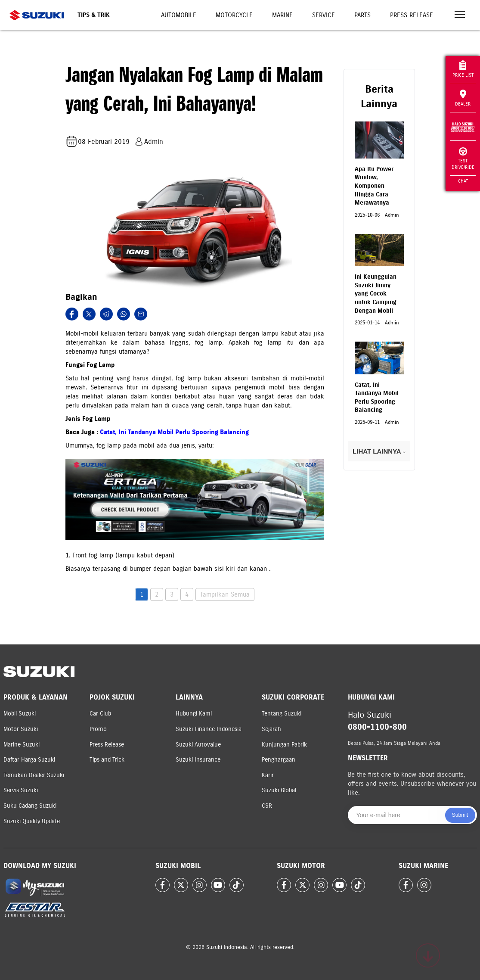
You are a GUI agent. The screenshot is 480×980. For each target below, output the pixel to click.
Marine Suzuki (22, 745)
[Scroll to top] (428, 955)
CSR (267, 806)
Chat (463, 181)
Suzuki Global (279, 790)
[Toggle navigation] (460, 15)
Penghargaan (279, 760)
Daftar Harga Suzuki (29, 760)
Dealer (463, 98)
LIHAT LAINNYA (379, 451)
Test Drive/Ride (463, 159)
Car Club (100, 714)
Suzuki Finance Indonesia (209, 729)
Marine (282, 15)
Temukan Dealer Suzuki (34, 775)
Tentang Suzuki (282, 714)
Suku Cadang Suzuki (30, 806)
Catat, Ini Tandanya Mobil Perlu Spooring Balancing (174, 432)
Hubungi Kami (194, 714)
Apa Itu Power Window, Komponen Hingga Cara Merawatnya (374, 186)
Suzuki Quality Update (32, 821)
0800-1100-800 (377, 727)
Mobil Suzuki (20, 714)
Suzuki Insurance (198, 760)
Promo (98, 729)
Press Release (412, 15)
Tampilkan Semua (225, 594)
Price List (463, 69)
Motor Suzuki (21, 729)
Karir (268, 775)
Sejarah (271, 729)
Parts (362, 15)
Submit (460, 815)
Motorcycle (234, 15)
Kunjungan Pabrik (284, 745)
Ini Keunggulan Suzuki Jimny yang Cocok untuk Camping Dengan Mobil (376, 294)
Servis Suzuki (21, 790)
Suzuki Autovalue (198, 745)
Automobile (179, 15)
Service (324, 15)
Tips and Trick (107, 760)
